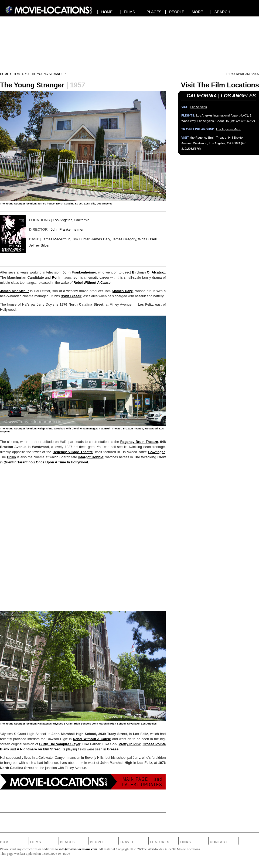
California (82, 220)
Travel (127, 842)
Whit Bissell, (148, 239)
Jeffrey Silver (39, 245)
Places (67, 842)
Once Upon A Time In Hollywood (62, 462)
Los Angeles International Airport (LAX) (222, 115)
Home (5, 74)
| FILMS (127, 12)
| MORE (195, 12)
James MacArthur (14, 291)
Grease (113, 749)
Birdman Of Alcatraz (148, 272)
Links (186, 842)
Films (17, 74)
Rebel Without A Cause (92, 283)
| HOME (105, 12)
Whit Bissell (72, 296)
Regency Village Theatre (73, 452)
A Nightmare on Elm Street (38, 749)
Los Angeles (63, 220)
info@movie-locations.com (78, 849)
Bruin (11, 457)
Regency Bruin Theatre (139, 442)
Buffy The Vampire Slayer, (60, 744)
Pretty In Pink (130, 744)
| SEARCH (220, 12)
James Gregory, (125, 239)
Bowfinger (156, 452)
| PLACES (152, 12)
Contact (219, 842)
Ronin (57, 278)
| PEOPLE (175, 12)
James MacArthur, (56, 239)
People (97, 842)
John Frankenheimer (67, 229)
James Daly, (101, 239)
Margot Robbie (91, 457)
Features (160, 842)
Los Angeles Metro (229, 129)
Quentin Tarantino (18, 462)
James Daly (123, 291)
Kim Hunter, (81, 239)
